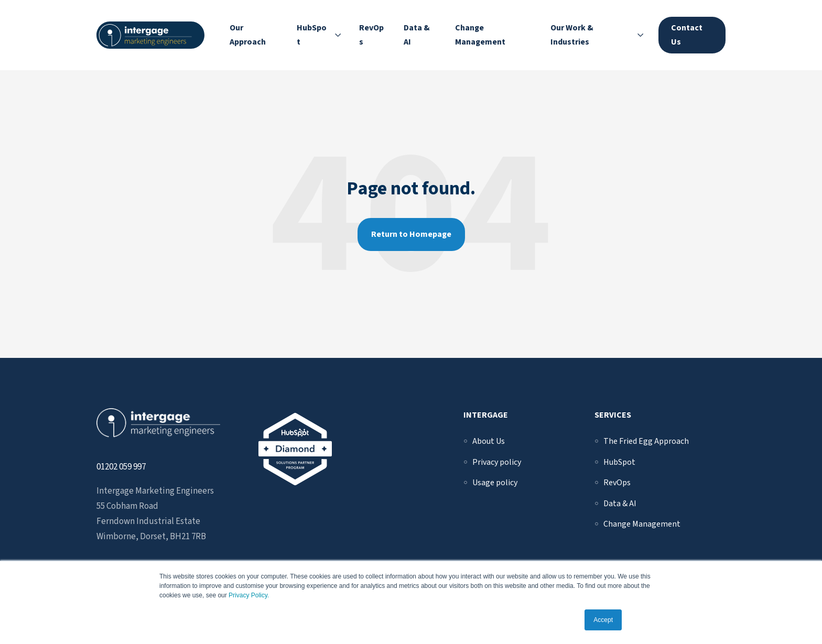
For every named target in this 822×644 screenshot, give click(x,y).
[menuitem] (489, 441)
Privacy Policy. (249, 595)
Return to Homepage (411, 234)
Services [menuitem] (613, 415)
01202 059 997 (121, 467)
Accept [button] (603, 620)
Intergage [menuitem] (486, 415)
